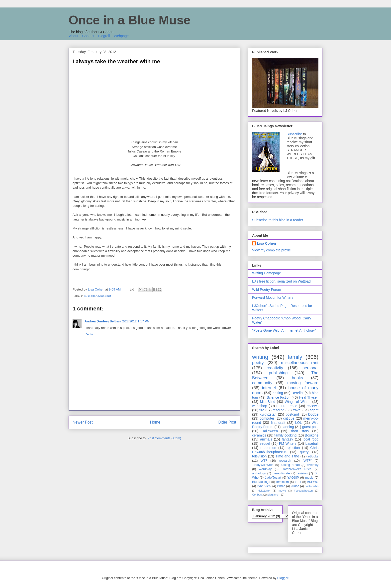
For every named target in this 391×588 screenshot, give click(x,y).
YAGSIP (293, 478)
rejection (293, 448)
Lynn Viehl (264, 486)
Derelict (297, 393)
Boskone (312, 435)
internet (269, 388)
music (309, 478)
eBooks (313, 456)
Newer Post (83, 422)
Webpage (121, 36)
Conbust (257, 495)
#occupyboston (303, 491)
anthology (259, 473)
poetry (258, 363)
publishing (278, 373)
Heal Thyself (309, 397)
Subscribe (294, 134)
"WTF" (307, 461)
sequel (265, 443)
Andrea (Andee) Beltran (103, 321)
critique (289, 418)
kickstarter (264, 491)
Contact (88, 36)
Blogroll (104, 36)
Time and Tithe (287, 456)
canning (288, 427)
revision (302, 473)
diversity (313, 465)
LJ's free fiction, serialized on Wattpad (281, 281)
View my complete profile (271, 250)
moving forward (303, 383)
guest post (310, 427)
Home (155, 422)
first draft (278, 423)
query (304, 452)
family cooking (285, 435)
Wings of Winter (298, 402)
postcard (292, 414)
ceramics (259, 435)
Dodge (313, 414)
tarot (298, 482)
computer (267, 418)
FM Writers (288, 443)
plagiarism (274, 495)
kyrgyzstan (268, 414)
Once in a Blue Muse (130, 20)
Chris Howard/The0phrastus (285, 450)
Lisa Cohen (266, 243)
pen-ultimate (281, 473)
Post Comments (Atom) (164, 438)
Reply (89, 334)
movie (282, 491)
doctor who (312, 486)
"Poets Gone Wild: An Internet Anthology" (284, 330)
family (295, 357)
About (74, 36)
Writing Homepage (267, 273)
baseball (312, 443)
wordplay (265, 469)
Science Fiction (279, 397)
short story (300, 431)
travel (297, 410)
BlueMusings (261, 482)
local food (311, 439)
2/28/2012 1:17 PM (136, 321)
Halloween (270, 431)
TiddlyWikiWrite (263, 465)
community (262, 383)
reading (279, 410)
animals (266, 439)
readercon (268, 448)
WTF (264, 461)
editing (278, 393)
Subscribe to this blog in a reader (278, 220)
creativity (275, 368)
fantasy (287, 439)
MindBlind (267, 402)
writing (260, 357)
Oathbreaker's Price (296, 469)
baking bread (290, 465)
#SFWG (313, 482)
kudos (295, 486)
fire (262, 410)
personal (310, 368)
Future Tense (287, 406)
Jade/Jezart (273, 478)
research (285, 461)
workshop (260, 406)
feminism (283, 482)
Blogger (283, 578)
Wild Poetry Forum (267, 290)
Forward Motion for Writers (273, 297)
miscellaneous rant (98, 296)
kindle (281, 486)
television (259, 456)
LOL (298, 423)
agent (314, 410)
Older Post (227, 422)
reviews (313, 406)
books (297, 378)
